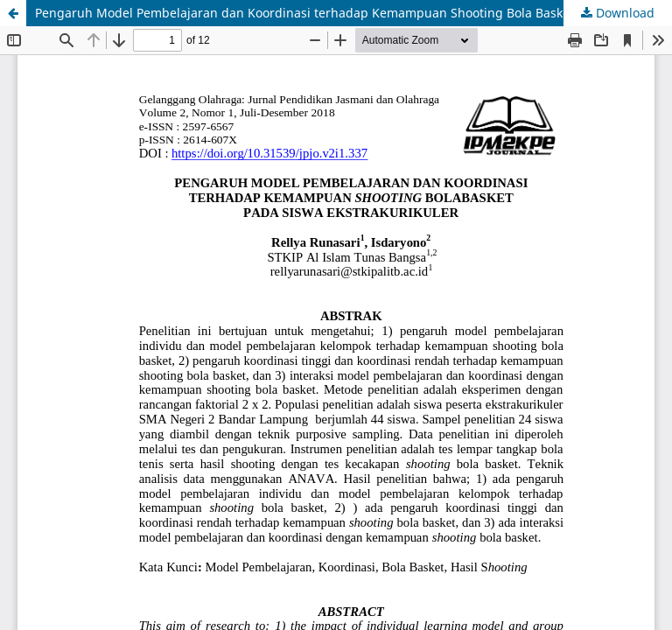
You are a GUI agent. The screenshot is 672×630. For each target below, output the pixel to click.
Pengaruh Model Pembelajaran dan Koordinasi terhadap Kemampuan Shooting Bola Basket (304, 13)
